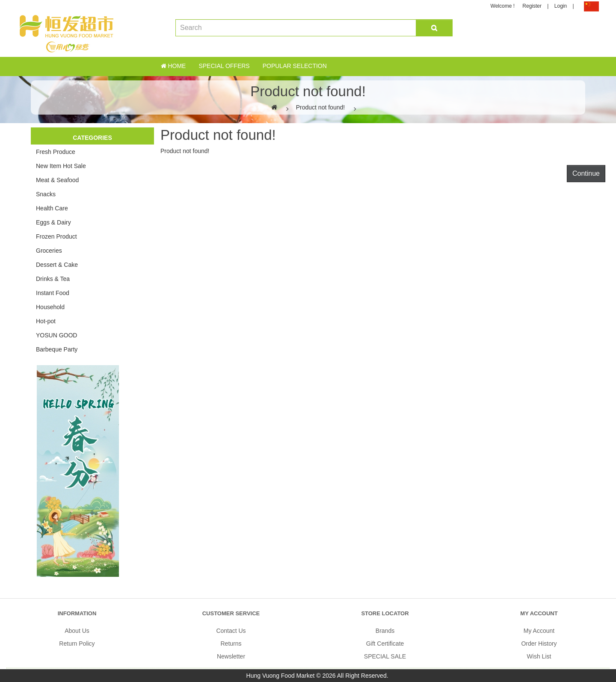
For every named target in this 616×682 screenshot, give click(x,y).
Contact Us (231, 631)
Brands (385, 631)
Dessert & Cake (57, 265)
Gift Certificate (385, 644)
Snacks (46, 194)
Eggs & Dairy (53, 222)
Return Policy (77, 644)
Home (173, 66)
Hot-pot (46, 321)
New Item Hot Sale (61, 166)
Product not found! (320, 107)
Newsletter (231, 656)
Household (50, 307)
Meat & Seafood (57, 180)
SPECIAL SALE (385, 656)
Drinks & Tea (53, 279)
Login (561, 6)
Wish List (539, 656)
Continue (586, 173)
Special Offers (224, 66)
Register (532, 6)
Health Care (52, 208)
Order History (539, 644)
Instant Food (53, 293)
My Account (539, 631)
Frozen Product (56, 236)
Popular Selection (295, 66)
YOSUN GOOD (56, 335)
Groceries (49, 251)
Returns (231, 644)
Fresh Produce (56, 152)
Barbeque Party (57, 349)
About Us (77, 631)
